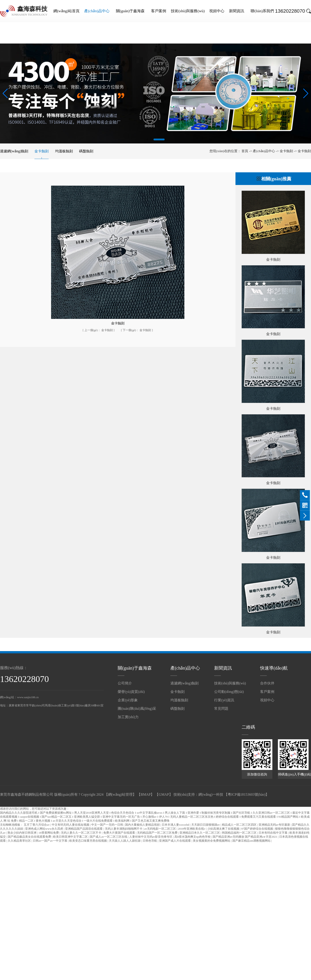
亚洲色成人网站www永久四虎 (44, 829)
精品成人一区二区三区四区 (240, 825)
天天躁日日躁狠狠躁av (206, 825)
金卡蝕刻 (42, 151)
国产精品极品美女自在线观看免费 (30, 837)
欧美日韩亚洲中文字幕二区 (71, 837)
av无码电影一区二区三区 (161, 829)
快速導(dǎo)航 (274, 668)
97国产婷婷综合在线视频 (257, 829)
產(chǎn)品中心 (97, 11)
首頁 (245, 151)
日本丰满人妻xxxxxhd (176, 825)
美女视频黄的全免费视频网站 (212, 841)
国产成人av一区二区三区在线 (109, 837)
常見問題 (221, 709)
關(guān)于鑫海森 (130, 11)
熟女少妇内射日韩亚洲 (22, 833)
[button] (147, 139)
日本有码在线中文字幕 (273, 833)
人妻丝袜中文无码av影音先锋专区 (151, 837)
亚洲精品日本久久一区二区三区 (200, 833)
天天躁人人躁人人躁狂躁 (125, 841)
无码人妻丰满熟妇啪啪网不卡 (124, 829)
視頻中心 (217, 11)
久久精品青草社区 (20, 841)
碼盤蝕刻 (86, 151)
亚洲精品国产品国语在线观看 (84, 829)
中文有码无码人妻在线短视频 (71, 825)
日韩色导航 (150, 841)
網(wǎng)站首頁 (67, 11)
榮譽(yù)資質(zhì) (131, 692)
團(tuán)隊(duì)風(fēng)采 (137, 709)
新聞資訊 (237, 11)
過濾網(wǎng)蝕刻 (14, 151)
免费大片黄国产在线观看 (120, 833)
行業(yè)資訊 (224, 700)
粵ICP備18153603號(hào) (247, 794)
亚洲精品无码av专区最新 (275, 825)
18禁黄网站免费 (49, 833)
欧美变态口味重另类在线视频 (88, 841)
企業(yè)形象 (128, 700)
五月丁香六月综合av (37, 825)
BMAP (146, 794)
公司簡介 (125, 683)
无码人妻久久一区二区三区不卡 (81, 833)
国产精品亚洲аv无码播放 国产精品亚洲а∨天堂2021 (245, 837)
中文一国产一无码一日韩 (108, 825)
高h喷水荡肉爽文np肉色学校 (193, 837)
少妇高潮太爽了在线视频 (224, 829)
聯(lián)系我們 (262, 11)
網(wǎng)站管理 (120, 794)
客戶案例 (159, 11)
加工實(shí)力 (128, 717)
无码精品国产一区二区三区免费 (158, 833)
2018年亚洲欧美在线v (192, 829)
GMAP (164, 794)
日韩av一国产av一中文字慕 (50, 841)
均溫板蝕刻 (64, 151)
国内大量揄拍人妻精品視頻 (143, 825)
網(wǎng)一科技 (211, 794)
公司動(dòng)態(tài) (229, 692)
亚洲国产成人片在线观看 (175, 841)
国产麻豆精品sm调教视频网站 (252, 841)
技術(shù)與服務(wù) (188, 11)
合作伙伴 (267, 683)
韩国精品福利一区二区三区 (240, 833)
